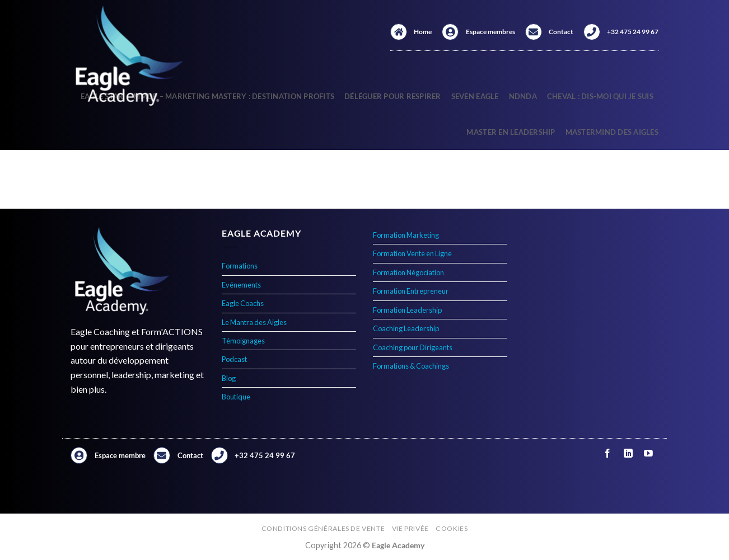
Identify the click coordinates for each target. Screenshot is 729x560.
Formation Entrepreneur (411, 291)
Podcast (234, 359)
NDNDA (523, 96)
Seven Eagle (475, 96)
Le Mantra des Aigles (254, 322)
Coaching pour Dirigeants (413, 347)
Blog (229, 378)
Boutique (236, 397)
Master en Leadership (511, 132)
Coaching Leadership (406, 328)
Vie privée (410, 528)
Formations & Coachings (411, 366)
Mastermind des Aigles (612, 132)
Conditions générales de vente (323, 528)
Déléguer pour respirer (393, 96)
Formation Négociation (408, 272)
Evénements (241, 285)
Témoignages (243, 341)
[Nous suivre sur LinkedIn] (628, 453)
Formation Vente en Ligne (412, 253)
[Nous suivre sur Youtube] (648, 453)
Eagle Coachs (243, 303)
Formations (240, 266)
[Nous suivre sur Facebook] (608, 453)
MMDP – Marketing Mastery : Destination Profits (234, 96)
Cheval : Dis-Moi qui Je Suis (600, 96)
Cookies (452, 528)
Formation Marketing (406, 235)
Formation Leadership (407, 310)
